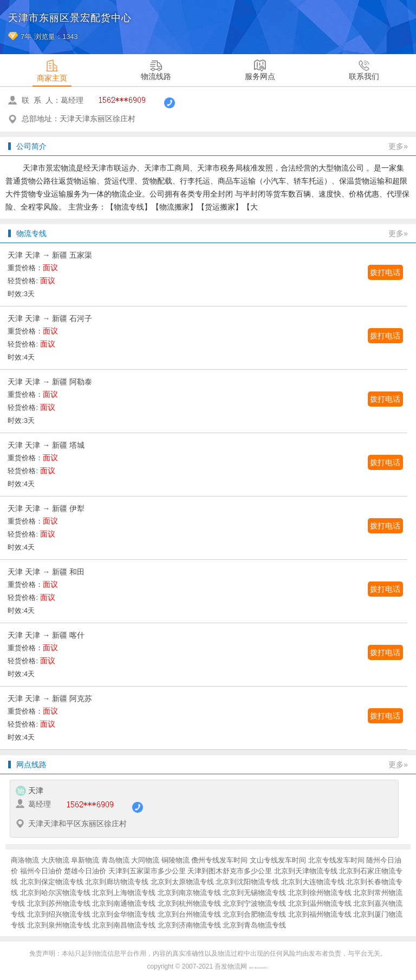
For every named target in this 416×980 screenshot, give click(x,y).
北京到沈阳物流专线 (247, 882)
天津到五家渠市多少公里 (147, 871)
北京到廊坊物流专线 (117, 882)
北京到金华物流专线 (124, 914)
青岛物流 (115, 860)
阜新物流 (85, 860)
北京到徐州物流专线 (320, 893)
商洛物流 (25, 860)
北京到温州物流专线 (320, 903)
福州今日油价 (41, 871)
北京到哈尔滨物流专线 (55, 893)
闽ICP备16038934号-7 (259, 968)
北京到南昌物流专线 (124, 925)
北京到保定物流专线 (52, 882)
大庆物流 (55, 860)
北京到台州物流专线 (189, 914)
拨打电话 (385, 272)
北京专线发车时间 (336, 860)
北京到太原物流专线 (182, 882)
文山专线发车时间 (278, 860)
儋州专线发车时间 (219, 860)
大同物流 (145, 860)
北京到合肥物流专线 (254, 914)
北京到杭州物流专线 (189, 903)
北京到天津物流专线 (306, 871)
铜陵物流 (175, 860)
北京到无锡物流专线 (254, 893)
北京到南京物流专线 (189, 893)
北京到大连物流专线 (313, 882)
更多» (398, 146)
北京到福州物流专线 (320, 914)
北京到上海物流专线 (124, 893)
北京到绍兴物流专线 (59, 914)
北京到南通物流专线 (124, 903)
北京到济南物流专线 (189, 925)
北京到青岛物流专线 (254, 925)
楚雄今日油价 (85, 871)
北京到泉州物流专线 (59, 925)
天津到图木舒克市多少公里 (230, 871)
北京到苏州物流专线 (59, 903)
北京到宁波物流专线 (254, 903)
